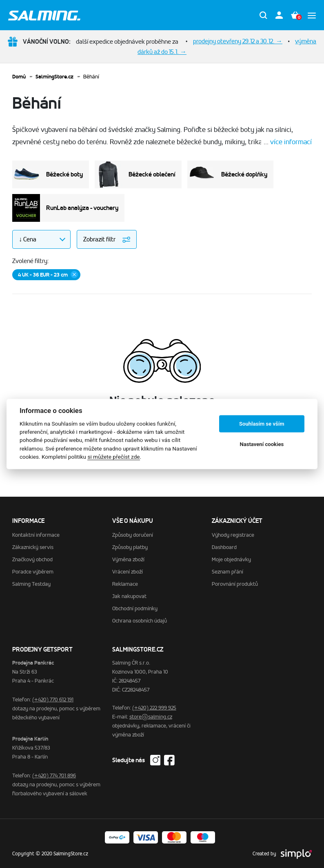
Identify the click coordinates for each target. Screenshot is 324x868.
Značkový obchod (32, 559)
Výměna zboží (128, 559)
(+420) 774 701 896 (54, 775)
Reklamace (125, 584)
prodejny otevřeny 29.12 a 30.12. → (238, 41)
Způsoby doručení (133, 535)
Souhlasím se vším (262, 424)
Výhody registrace (233, 535)
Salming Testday (31, 584)
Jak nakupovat (129, 596)
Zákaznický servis (33, 547)
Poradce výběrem (33, 572)
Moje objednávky (231, 559)
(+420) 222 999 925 (154, 708)
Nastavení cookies (262, 444)
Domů (19, 77)
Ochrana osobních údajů (140, 621)
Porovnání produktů (235, 584)
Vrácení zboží (128, 572)
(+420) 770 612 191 (53, 700)
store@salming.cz (151, 717)
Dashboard (224, 547)
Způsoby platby (130, 547)
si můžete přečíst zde (113, 457)
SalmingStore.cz (54, 77)
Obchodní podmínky (135, 608)
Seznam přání (227, 572)
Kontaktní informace (36, 535)
